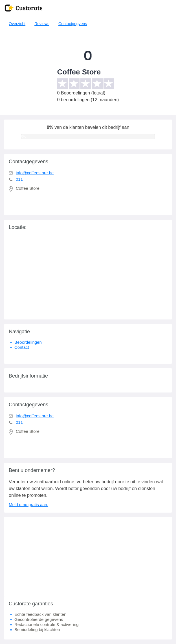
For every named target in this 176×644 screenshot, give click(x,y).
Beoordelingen (28, 342)
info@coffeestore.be (35, 173)
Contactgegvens (73, 24)
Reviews (42, 24)
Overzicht (17, 24)
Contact (22, 347)
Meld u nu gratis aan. (28, 505)
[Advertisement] (88, 557)
